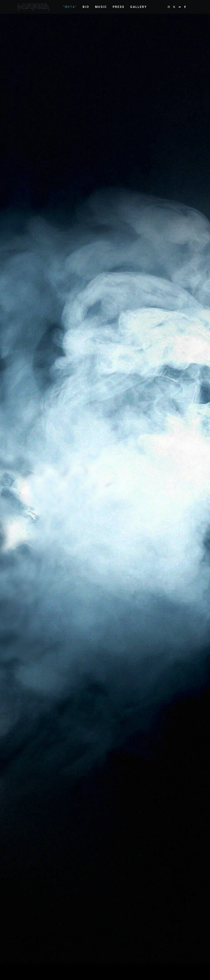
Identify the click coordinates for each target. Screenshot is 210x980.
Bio (86, 7)
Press (119, 7)
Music (101, 7)
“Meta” (70, 7)
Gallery (139, 7)
